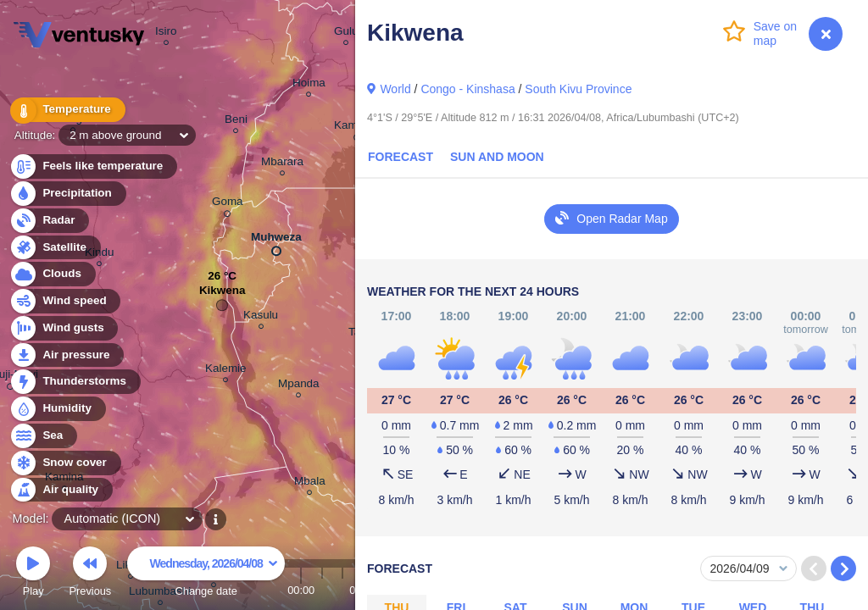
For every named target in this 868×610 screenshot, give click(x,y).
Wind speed (65, 301)
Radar (49, 221)
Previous (90, 574)
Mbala (310, 483)
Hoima (309, 85)
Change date (206, 574)
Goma (228, 204)
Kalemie (226, 371)
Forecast (401, 157)
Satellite (55, 248)
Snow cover (65, 463)
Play (33, 574)
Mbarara (282, 164)
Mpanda (299, 386)
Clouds (52, 274)
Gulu (346, 33)
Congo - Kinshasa (467, 89)
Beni (236, 122)
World (395, 89)
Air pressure (67, 355)
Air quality (61, 490)
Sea (43, 436)
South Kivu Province (578, 89)
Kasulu (261, 317)
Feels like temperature (93, 166)
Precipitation (67, 194)
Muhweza (276, 241)
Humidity (57, 409)
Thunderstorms (75, 382)
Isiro (166, 33)
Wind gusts (64, 328)
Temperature (67, 110)
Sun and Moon (497, 157)
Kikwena (223, 294)
